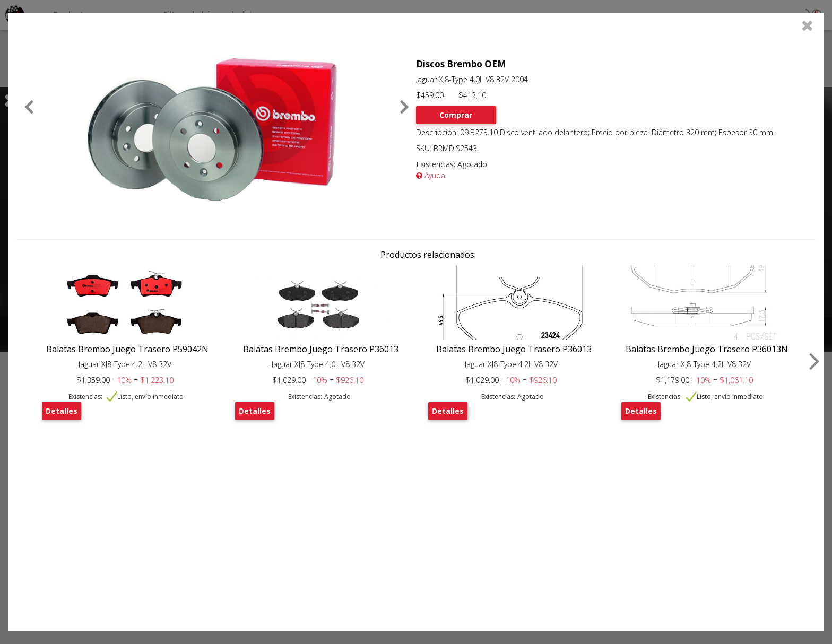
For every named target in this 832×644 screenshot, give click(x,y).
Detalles (62, 411)
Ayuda (431, 175)
